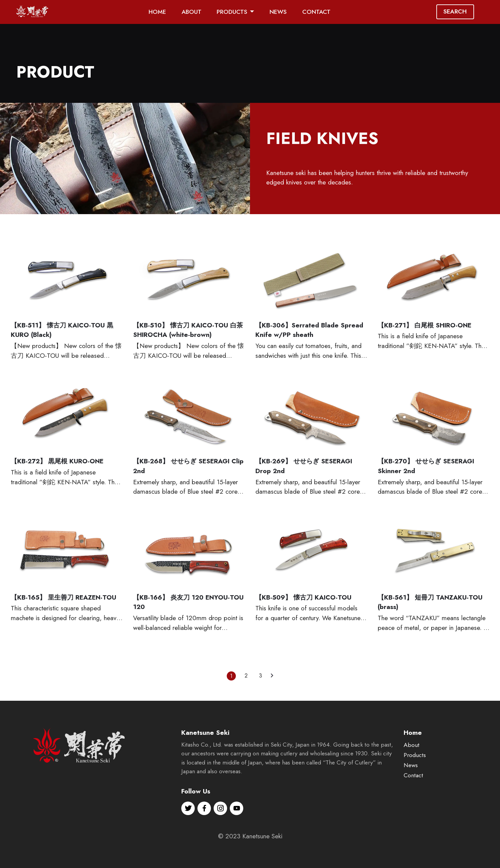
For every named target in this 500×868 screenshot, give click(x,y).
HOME (157, 12)
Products (415, 767)
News (411, 777)
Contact (413, 787)
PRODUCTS (232, 12)
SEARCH (455, 11)
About (412, 757)
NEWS (278, 12)
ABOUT (192, 12)
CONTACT (316, 12)
